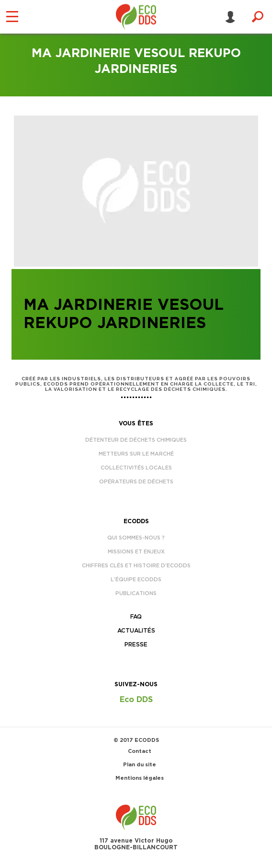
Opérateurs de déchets (136, 482)
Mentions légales (140, 778)
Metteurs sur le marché (136, 454)
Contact (140, 751)
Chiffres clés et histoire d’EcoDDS (136, 566)
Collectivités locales (136, 468)
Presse (136, 645)
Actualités (136, 631)
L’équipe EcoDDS (136, 580)
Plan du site (140, 765)
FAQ (136, 617)
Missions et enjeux (136, 552)
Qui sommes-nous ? (136, 538)
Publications (136, 593)
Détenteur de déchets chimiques (136, 440)
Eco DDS (136, 700)
